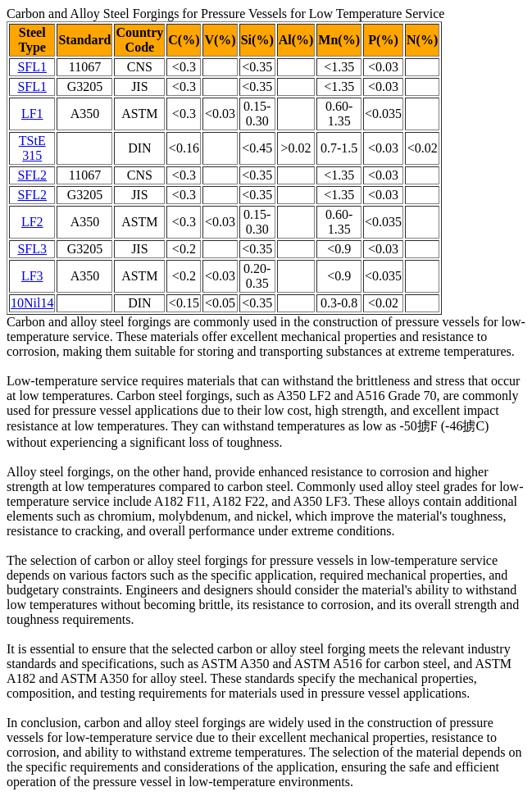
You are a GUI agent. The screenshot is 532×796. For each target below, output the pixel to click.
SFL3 (32, 249)
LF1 (32, 114)
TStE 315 (32, 148)
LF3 (32, 276)
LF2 (32, 222)
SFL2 (32, 175)
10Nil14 (32, 303)
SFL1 (32, 67)
